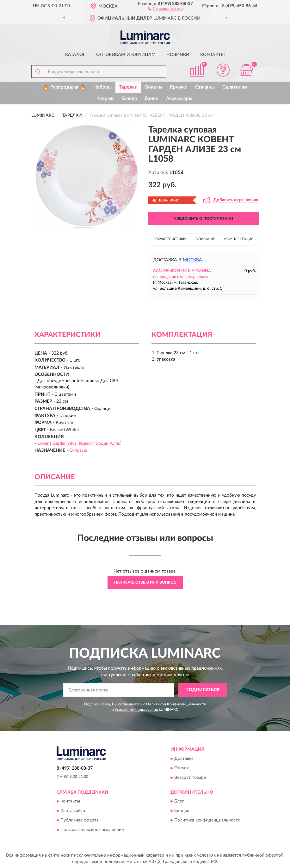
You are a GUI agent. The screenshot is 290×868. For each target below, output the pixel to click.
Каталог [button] (75, 55)
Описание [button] (205, 239)
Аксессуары (179, 99)
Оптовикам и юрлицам (126, 55)
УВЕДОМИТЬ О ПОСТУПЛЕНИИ (204, 219)
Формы (106, 99)
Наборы (102, 87)
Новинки (178, 55)
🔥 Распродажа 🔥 (64, 87)
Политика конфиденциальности (207, 820)
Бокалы (154, 87)
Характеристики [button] (170, 239)
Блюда (130, 99)
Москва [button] (192, 260)
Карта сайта (73, 811)
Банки (152, 99)
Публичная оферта (80, 820)
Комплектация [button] (239, 239)
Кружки (179, 87)
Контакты (213, 55)
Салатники (235, 87)
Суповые (78, 450)
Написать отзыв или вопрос (145, 582)
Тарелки (128, 87)
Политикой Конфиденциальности (176, 704)
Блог (179, 801)
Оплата (182, 768)
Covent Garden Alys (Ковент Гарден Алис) (79, 443)
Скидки (182, 811)
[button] (166, 8)
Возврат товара (190, 778)
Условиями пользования (136, 710)
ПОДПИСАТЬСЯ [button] (203, 690)
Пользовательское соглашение (92, 830)
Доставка (184, 759)
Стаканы (205, 87)
